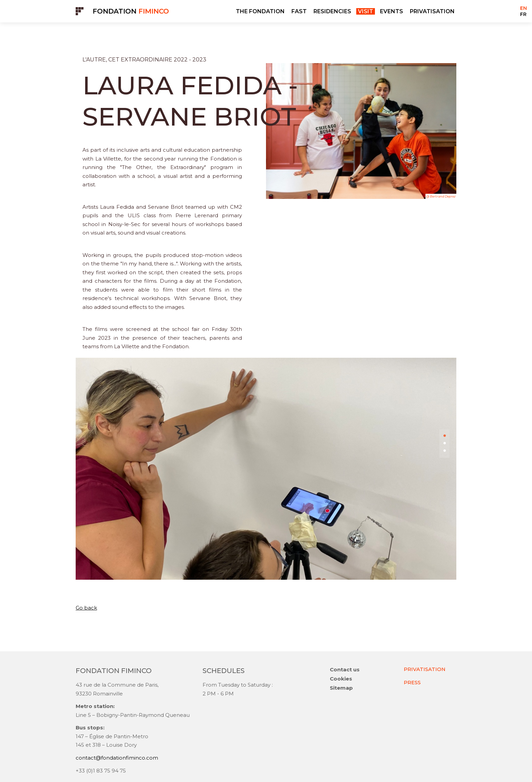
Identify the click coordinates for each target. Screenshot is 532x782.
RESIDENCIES (332, 11)
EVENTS (392, 11)
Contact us (345, 670)
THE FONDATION (260, 11)
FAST (299, 11)
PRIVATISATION (432, 11)
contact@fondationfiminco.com (117, 758)
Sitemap (341, 688)
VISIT (366, 11)
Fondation (131, 11)
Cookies (341, 679)
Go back (86, 608)
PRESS (412, 683)
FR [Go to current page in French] (523, 14)
